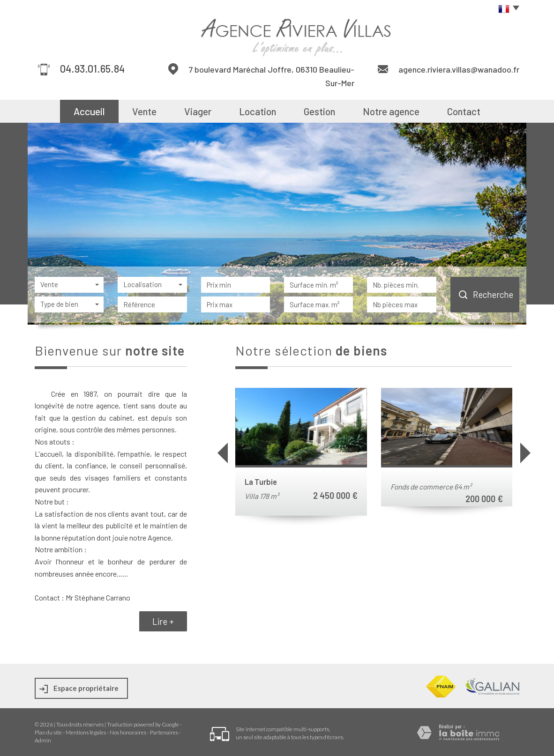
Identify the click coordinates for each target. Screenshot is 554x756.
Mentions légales (86, 732)
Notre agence (391, 111)
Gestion (319, 111)
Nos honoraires (128, 732)
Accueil (89, 111)
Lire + (163, 621)
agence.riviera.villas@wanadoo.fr (459, 69)
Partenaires (164, 732)
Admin (43, 740)
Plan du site (48, 732)
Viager (198, 111)
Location (258, 111)
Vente (144, 111)
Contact (464, 111)
